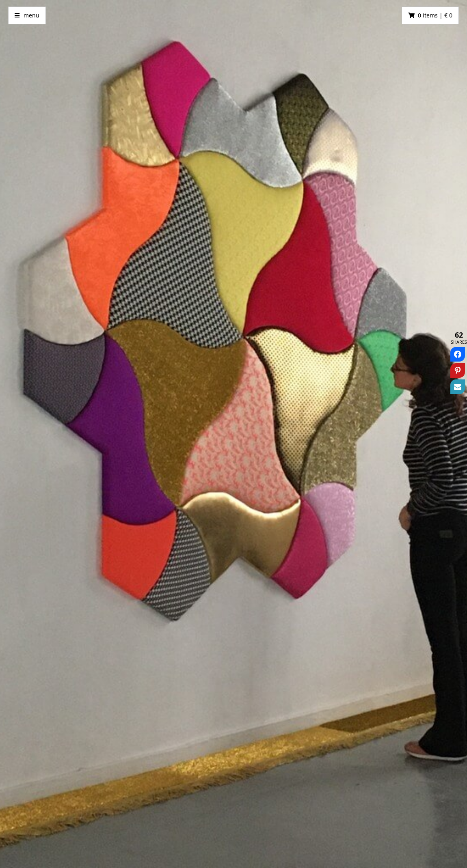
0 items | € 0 (435, 15)
